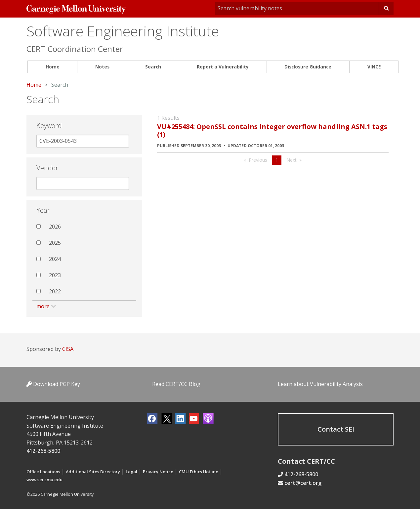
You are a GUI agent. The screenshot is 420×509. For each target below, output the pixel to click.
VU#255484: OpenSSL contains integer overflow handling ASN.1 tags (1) (272, 130)
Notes (102, 67)
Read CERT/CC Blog (176, 384)
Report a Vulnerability (223, 67)
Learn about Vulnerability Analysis (320, 384)
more (43, 306)
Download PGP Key (53, 384)
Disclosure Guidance (308, 67)
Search (153, 67)
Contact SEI (336, 429)
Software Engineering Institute (123, 31)
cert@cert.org (303, 483)
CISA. (68, 349)
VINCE (374, 67)
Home (53, 67)
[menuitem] (52, 67)
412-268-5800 (43, 451)
